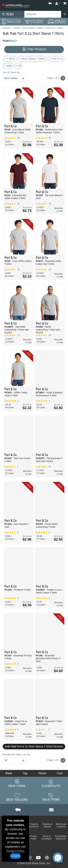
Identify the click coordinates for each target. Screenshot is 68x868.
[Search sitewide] (43, 14)
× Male (8, 66)
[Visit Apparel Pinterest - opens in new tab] (47, 857)
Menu (7, 14)
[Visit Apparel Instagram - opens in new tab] (30, 857)
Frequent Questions (34, 825)
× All (19, 66)
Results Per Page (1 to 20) (16, 754)
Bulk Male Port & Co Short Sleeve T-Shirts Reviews (34, 746)
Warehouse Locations (61, 825)
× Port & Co (56, 59)
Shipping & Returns (47, 825)
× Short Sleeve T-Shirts (32, 59)
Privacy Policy (15, 851)
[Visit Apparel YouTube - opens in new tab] (39, 857)
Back (9, 773)
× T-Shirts (10, 59)
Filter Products (34, 49)
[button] (50, 3)
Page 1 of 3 (56, 760)
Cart (60, 773)
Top (25, 773)
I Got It (15, 856)
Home (42, 773)
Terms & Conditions (47, 837)
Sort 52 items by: (11, 72)
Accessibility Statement (61, 837)
